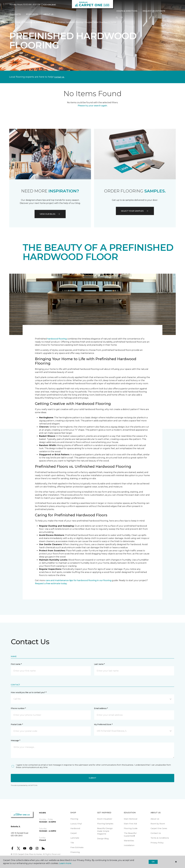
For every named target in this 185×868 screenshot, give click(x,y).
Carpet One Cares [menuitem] (159, 828)
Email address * (101, 708)
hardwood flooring (57, 339)
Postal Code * (17, 724)
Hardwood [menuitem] (75, 828)
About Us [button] (48, 14)
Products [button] (15, 14)
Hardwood (41, 22)
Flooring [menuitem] (74, 819)
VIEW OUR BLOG (50, 214)
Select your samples (135, 211)
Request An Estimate (154, 11)
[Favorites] (122, 18)
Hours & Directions (127, 11)
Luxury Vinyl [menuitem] (76, 824)
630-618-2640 (50, 5)
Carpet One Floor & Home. (30, 854)
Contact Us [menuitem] (156, 833)
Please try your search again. (93, 106)
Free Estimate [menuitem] (77, 847)
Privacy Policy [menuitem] (157, 843)
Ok (153, 862)
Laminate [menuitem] (75, 838)
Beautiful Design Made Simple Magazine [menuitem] (105, 831)
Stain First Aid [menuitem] (130, 824)
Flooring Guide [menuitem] (131, 828)
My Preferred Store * (103, 724)
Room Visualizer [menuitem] (105, 819)
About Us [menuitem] (155, 819)
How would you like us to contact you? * (29, 692)
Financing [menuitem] (75, 852)
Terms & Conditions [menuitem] (160, 838)
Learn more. (65, 863)
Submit (92, 778)
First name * (16, 664)
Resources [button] (32, 14)
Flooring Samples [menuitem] (105, 824)
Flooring (28, 22)
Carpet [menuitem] (74, 833)
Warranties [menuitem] (129, 841)
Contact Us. (59, 77)
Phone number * (18, 708)
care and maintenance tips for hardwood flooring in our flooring (78, 580)
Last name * (99, 664)
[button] (117, 18)
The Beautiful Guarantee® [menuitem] (130, 835)
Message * (15, 740)
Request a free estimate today (51, 583)
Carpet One (15, 22)
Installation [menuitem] (129, 845)
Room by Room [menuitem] (158, 824)
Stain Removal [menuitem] (131, 819)
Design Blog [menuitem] (103, 839)
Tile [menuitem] (72, 843)
